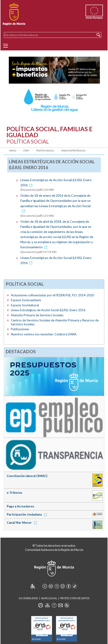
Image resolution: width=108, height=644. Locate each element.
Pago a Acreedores (21, 506)
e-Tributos (14, 493)
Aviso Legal (49, 598)
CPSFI (26, 151)
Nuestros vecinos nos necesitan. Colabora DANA (44, 334)
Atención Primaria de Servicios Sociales (37, 315)
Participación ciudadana (28, 514)
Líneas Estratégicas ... (74, 151)
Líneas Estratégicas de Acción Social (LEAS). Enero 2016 (48, 310)
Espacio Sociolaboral (25, 305)
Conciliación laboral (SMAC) (27, 476)
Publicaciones (20, 329)
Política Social (45, 151)
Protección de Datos (75, 598)
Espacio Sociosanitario (26, 300)
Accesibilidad (28, 598)
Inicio (13, 151)
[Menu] (6, 46)
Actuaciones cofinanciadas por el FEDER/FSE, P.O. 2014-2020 (52, 295)
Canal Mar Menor (23, 523)
